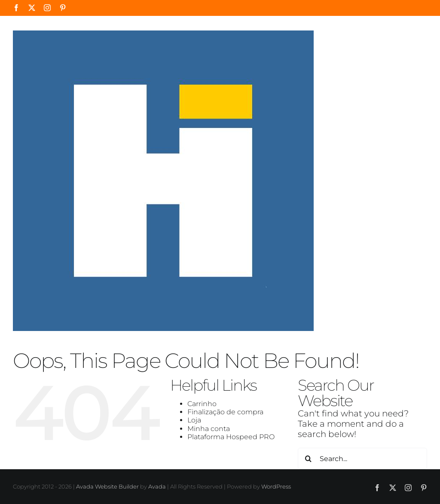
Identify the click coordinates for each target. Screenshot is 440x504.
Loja (194, 420)
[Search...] (362, 458)
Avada (157, 486)
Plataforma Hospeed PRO (231, 437)
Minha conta (209, 429)
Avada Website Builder (107, 486)
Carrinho (202, 404)
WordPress (276, 486)
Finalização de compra (225, 412)
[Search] (309, 458)
